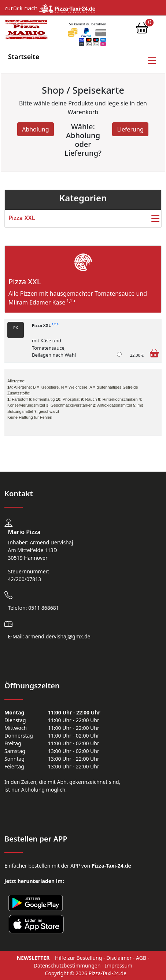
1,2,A (55, 325)
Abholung (35, 129)
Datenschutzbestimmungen (67, 965)
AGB (141, 958)
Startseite (24, 57)
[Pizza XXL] (119, 354)
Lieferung (130, 129)
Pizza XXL (45, 325)
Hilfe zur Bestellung (78, 958)
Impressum (119, 965)
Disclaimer (119, 958)
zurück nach (50, 8)
